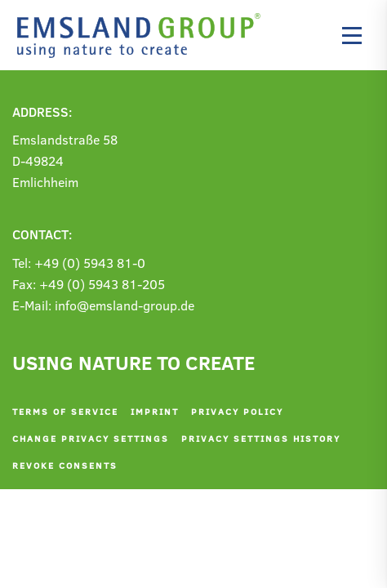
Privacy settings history (261, 438)
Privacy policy (237, 411)
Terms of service (65, 411)
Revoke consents (65, 465)
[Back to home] (143, 36)
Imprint (155, 411)
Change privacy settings (91, 438)
